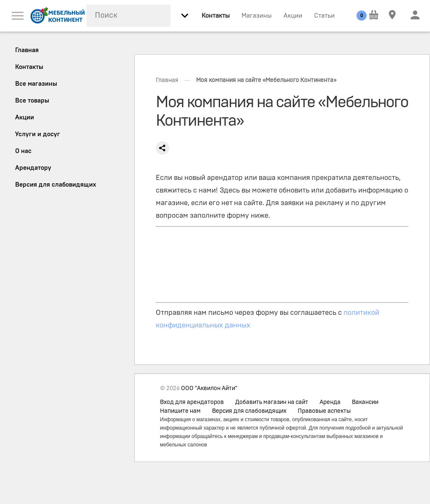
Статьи (324, 16)
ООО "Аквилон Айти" (209, 388)
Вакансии (365, 402)
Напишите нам (180, 411)
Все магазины (36, 84)
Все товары (32, 101)
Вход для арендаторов (192, 402)
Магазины (257, 16)
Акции (293, 16)
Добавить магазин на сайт (272, 402)
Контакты (216, 16)
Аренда (330, 402)
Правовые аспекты (324, 411)
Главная (167, 80)
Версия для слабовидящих (249, 411)
